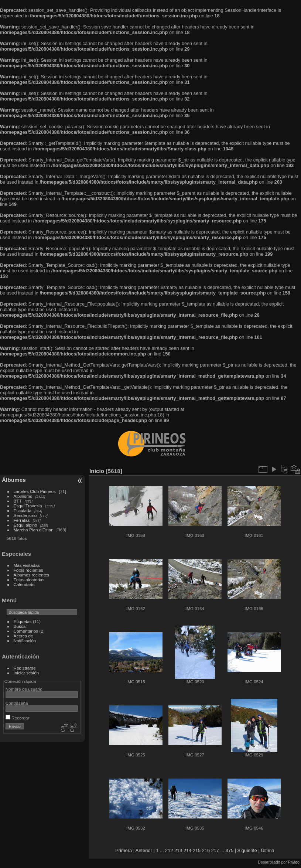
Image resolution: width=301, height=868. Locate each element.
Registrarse (25, 668)
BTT (18, 501)
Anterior (144, 850)
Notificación (25, 641)
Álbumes (14, 480)
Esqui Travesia (28, 506)
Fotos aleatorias (29, 580)
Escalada (23, 510)
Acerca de (23, 636)
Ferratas (22, 520)
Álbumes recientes (32, 575)
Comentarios (26, 631)
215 (197, 850)
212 (169, 850)
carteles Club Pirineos (35, 491)
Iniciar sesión (26, 673)
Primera (124, 850)
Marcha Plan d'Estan (34, 530)
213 (178, 850)
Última (267, 850)
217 (215, 850)
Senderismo (25, 515)
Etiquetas (23, 621)
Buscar (20, 626)
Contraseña (17, 703)
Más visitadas (27, 565)
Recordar (18, 718)
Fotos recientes (28, 570)
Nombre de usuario (24, 689)
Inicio (97, 471)
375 (230, 850)
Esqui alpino (25, 525)
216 (206, 850)
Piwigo (294, 862)
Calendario (24, 584)
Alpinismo (23, 496)
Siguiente (247, 850)
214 (187, 850)
